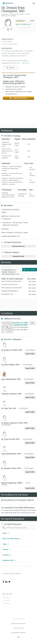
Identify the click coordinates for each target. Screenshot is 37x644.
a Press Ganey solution (12, 573)
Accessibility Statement (18, 633)
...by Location (6, 603)
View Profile (32, 323)
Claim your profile (18, 98)
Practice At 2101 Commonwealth (20, 324)
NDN (18, 637)
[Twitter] (9, 582)
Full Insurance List (18, 246)
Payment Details (18, 256)
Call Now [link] (11, 68)
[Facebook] (3, 582)
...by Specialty (6, 600)
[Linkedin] (6, 582)
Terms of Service (19, 628)
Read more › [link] (26, 63)
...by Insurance (6, 597)
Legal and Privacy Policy (19, 623)
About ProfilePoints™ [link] (23, 24)
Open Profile (30, 354)
